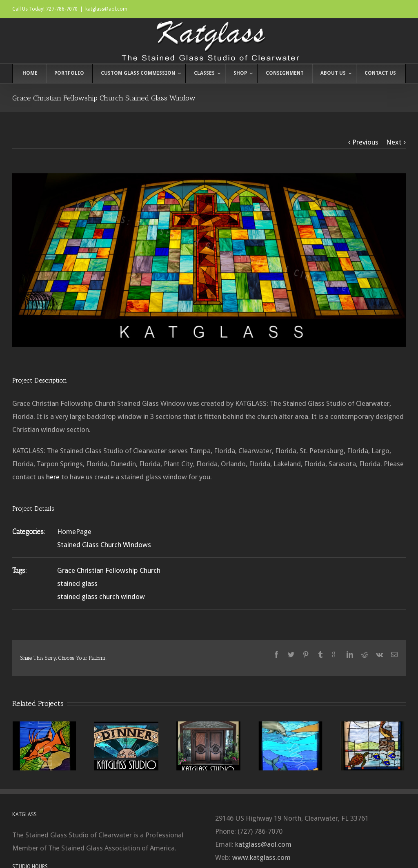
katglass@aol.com (106, 9)
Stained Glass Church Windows (104, 545)
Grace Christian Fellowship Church (109, 570)
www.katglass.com (261, 857)
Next (394, 142)
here (53, 477)
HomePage (74, 532)
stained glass (77, 583)
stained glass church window (101, 596)
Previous (365, 142)
